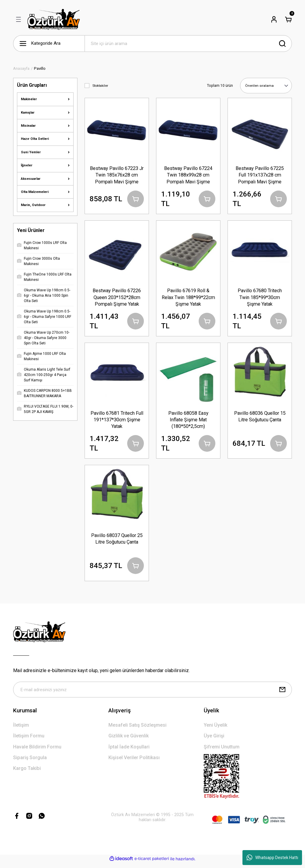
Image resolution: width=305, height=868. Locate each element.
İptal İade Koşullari (129, 752)
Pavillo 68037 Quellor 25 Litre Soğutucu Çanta (117, 541)
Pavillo (40, 68)
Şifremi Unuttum (222, 752)
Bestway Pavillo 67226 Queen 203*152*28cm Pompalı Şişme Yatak (117, 298)
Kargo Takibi (27, 773)
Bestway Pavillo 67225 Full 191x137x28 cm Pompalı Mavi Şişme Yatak (260, 175)
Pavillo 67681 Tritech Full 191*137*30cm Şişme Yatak (117, 421)
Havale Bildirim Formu (37, 752)
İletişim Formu (29, 741)
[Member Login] (274, 19)
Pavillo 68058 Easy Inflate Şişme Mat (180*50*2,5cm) (188, 421)
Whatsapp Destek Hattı (272, 858)
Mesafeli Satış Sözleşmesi (137, 730)
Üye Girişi (214, 741)
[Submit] (282, 694)
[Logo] (54, 19)
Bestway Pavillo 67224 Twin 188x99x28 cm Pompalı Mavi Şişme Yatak (188, 175)
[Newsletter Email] (152, 694)
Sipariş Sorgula (30, 763)
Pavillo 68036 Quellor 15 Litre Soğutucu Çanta (260, 418)
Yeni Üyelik (215, 730)
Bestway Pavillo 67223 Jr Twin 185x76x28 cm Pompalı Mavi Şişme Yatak (117, 175)
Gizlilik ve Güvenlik (129, 741)
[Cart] (288, 19)
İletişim (21, 730)
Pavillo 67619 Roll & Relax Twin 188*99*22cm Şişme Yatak (188, 298)
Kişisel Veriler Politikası (134, 763)
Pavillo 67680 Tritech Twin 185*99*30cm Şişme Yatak (260, 298)
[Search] (188, 44)
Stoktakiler (100, 86)
